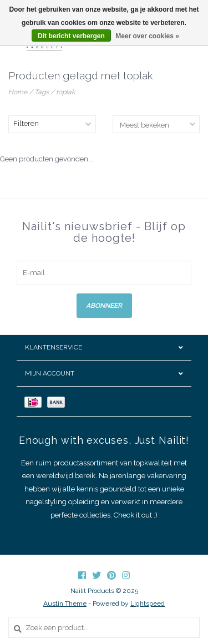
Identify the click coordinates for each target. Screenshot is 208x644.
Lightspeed (148, 604)
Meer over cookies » (147, 36)
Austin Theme (65, 604)
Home (18, 92)
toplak (65, 92)
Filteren (26, 123)
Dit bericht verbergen (71, 36)
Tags (42, 92)
